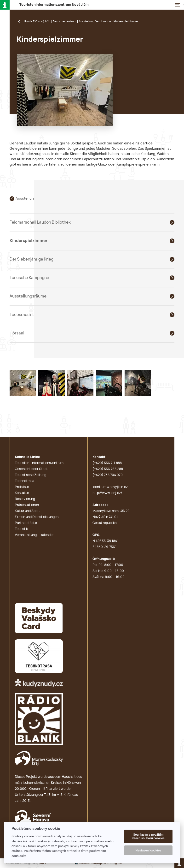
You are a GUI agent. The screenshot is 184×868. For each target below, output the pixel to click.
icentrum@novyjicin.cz (110, 487)
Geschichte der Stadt (31, 469)
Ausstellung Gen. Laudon (95, 21)
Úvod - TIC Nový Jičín (37, 21)
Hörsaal (17, 333)
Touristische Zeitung (31, 475)
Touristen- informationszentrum (39, 463)
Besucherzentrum (65, 21)
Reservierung (25, 499)
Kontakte (22, 493)
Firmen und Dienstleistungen (37, 517)
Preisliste (22, 487)
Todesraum (20, 315)
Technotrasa (25, 481)
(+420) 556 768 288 (108, 469)
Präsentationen (27, 505)
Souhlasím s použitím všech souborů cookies (148, 836)
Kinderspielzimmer (29, 241)
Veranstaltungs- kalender (34, 535)
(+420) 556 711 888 (107, 463)
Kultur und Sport (27, 511)
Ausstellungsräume (28, 296)
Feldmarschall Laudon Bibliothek (40, 222)
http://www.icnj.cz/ (107, 493)
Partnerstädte (26, 523)
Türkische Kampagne (29, 278)
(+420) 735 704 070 (108, 475)
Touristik (21, 529)
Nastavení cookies (148, 850)
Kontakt (99, 457)
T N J (54, 5)
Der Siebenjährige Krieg (32, 259)
